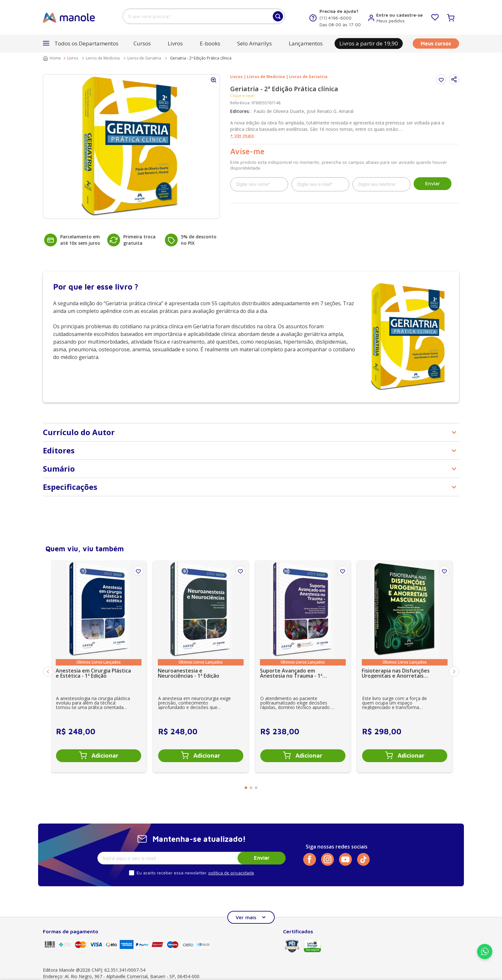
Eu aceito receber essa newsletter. (172, 873)
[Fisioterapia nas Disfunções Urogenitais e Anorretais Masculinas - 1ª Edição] (405, 666)
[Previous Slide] (48, 672)
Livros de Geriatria (144, 58)
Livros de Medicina (103, 58)
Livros (73, 58)
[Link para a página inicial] (53, 58)
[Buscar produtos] (278, 16)
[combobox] (204, 16)
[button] (81, 44)
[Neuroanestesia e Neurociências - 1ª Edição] (201, 666)
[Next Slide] (454, 672)
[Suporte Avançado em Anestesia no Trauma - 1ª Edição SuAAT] (303, 666)
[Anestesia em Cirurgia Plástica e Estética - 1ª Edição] (99, 666)
